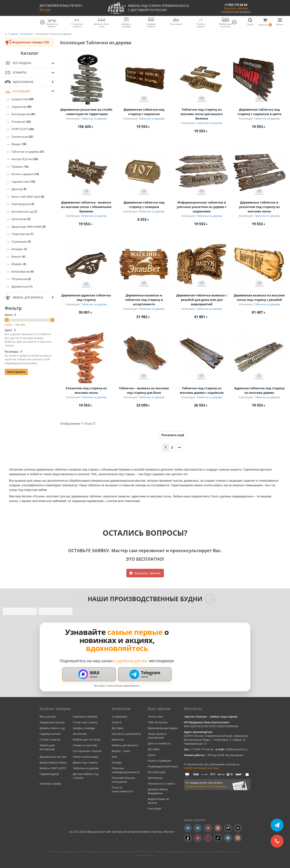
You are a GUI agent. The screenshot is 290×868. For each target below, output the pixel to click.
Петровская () (21, 279)
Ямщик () (19, 144)
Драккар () (19, 189)
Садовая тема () (23, 182)
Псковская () (21, 122)
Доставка (118, 728)
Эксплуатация (157, 772)
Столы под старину (85, 722)
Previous (42, 22)
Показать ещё (173, 435)
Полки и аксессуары (86, 757)
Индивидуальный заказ (163, 766)
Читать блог (155, 717)
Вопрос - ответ (121, 751)
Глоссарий (154, 809)
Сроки (152, 755)
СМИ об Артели (158, 722)
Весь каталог (48, 717)
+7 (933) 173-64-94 (202, 749)
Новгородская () (23, 204)
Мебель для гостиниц (87, 739)
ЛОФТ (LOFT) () (23, 129)
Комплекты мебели (85, 717)
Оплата (116, 722)
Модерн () (19, 264)
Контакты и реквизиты (126, 734)
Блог (115, 757)
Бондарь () (19, 249)
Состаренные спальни (87, 751)
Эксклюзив (80, 734)
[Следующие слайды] (210, 599)
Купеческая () (21, 219)
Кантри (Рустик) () (25, 159)
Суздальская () (23, 99)
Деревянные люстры (53, 757)
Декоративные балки (53, 762)
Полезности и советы (161, 784)
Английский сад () (24, 212)
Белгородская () (23, 114)
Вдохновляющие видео (163, 728)
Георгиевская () (22, 234)
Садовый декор (49, 774)
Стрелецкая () (21, 242)
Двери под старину (85, 762)
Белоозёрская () (23, 272)
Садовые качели (50, 734)
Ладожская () (22, 107)
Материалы (155, 778)
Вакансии (118, 739)
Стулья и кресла (50, 739)
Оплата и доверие (159, 761)
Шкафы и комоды (84, 728)
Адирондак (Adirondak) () (29, 227)
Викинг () (18, 257)
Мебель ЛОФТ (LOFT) (53, 768)
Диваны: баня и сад (52, 728)
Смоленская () (22, 137)
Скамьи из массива (85, 745)
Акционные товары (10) (27, 42)
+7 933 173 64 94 (236, 5)
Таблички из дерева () (28, 152)
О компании (119, 717)
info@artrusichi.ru (236, 749)
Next (234, 22)
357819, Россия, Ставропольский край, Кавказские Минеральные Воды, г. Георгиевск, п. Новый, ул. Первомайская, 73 (216, 740)
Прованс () (20, 167)
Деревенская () (22, 287)
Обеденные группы (52, 722)
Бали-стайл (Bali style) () (28, 197)
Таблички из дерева (94, 119)
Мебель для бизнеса (125, 745)
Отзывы (117, 762)
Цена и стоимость (159, 743)
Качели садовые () (25, 174)
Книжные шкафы (50, 784)
